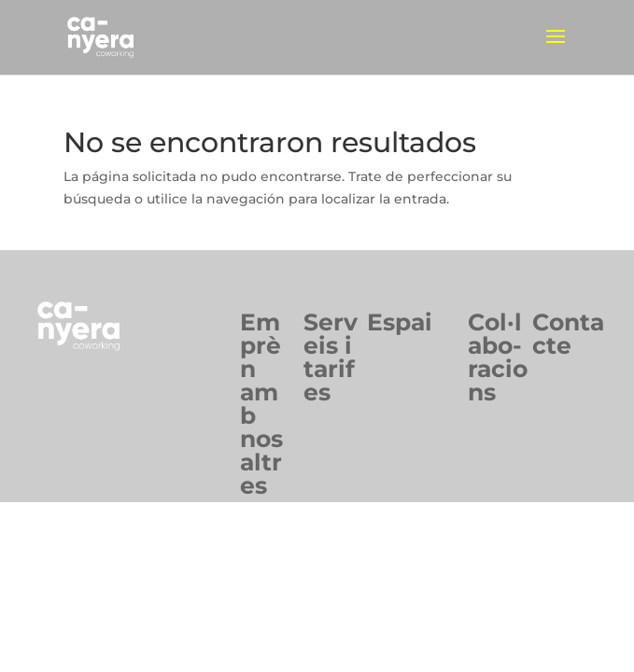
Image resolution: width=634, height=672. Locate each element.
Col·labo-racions (498, 357)
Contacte (568, 334)
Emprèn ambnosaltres (261, 404)
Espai (400, 322)
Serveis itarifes (331, 357)
